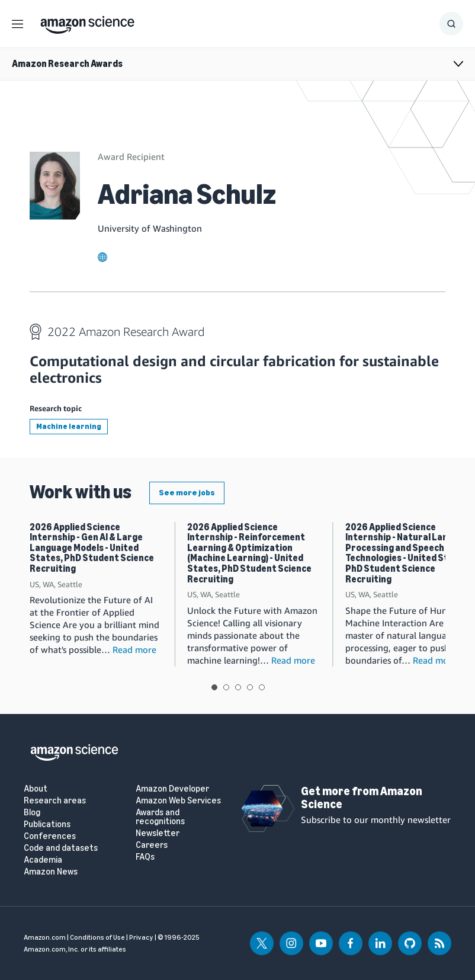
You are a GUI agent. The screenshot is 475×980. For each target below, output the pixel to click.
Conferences (50, 836)
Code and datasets (61, 848)
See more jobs (187, 493)
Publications (47, 824)
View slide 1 (214, 687)
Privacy (141, 937)
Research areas (55, 801)
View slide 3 (238, 687)
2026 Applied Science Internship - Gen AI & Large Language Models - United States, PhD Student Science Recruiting (92, 548)
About (36, 789)
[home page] (87, 22)
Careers (152, 845)
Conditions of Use (97, 937)
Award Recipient (131, 156)
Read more (134, 649)
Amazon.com (45, 937)
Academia (43, 860)
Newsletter (158, 833)
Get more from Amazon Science (362, 798)
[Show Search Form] (451, 24)
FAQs (145, 857)
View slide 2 (226, 687)
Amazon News (51, 872)
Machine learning (69, 426)
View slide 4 (250, 687)
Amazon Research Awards (67, 64)
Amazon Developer (172, 789)
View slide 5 (262, 687)
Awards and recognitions (160, 817)
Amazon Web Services (178, 801)
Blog (32, 813)
